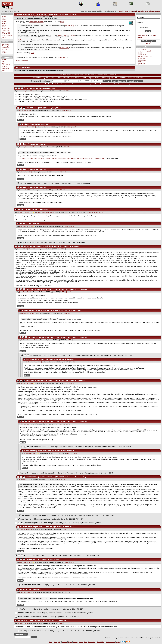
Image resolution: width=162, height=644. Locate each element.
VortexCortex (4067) (26, 172)
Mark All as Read (119, 81)
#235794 (62, 190)
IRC (3, 62)
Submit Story (6, 30)
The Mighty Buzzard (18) (25, 212)
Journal (68, 111)
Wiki (3, 63)
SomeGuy (67, 523)
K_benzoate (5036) (25, 190)
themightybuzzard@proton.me (45, 212)
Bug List (5, 67)
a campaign (142, 60)
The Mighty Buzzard (144, 51)
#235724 (62, 480)
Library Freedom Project (146, 56)
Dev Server (6, 68)
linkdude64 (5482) (23, 623)
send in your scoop (126, 11)
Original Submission (22, 61)
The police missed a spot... (36, 620)
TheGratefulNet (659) (24, 249)
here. (140, 62)
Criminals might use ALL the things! (39, 523)
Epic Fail (28, 209)
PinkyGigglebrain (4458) (27, 147)
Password (140, 22)
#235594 (88, 212)
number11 (47, 609)
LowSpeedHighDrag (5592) (26, 91)
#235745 (63, 172)
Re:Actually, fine (34, 559)
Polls (4, 27)
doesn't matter (24, 613)
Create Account (7, 36)
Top (112, 78)
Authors (5, 23)
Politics (4, 53)
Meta (4, 51)
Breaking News (7, 46)
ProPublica (141, 58)
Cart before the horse (31, 585)
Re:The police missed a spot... (33, 631)
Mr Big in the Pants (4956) (29, 340)
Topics (4, 22)
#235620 (68, 127)
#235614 (64, 530)
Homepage (95, 212)
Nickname (140, 18)
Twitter (4, 60)
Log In (4, 37)
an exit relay (142, 55)
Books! (21, 617)
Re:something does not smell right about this (47, 289)
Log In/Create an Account (98, 78)
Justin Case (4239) (25, 111)
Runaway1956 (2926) (26, 226)
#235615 (66, 226)
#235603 (63, 292)
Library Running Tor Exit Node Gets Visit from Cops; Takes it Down (46, 14)
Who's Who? (6, 65)
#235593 (63, 111)
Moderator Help (21, 634)
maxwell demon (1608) (29, 127)
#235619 (66, 383)
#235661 (62, 424)
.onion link (141, 63)
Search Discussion (135, 78)
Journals (5, 20)
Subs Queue (6, 32)
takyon (24, 17)
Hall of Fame (6, 29)
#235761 (70, 453)
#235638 (67, 313)
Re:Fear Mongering (35, 108)
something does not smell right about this (43, 246)
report (140, 53)
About (4, 16)
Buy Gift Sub (6, 34)
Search (4, 25)
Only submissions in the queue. (147, 11)
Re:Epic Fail (26, 223)
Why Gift (148, 43)
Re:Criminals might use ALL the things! (38, 527)
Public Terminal (143, 28)
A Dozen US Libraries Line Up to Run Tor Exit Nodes (34, 70)
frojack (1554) (26, 424)
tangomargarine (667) (28, 313)
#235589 (66, 91)
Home (51, 642)
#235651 (69, 340)
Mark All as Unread (135, 81)
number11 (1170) (25, 480)
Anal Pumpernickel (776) (27, 592)
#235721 (66, 592)
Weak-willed (23, 519)
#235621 (66, 562)
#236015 (73, 362)
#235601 (62, 249)
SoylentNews (7, 6)
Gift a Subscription (148, 41)
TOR (3, 70)
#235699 (66, 147)
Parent (21, 120)
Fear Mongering (31, 88)
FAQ (3, 18)
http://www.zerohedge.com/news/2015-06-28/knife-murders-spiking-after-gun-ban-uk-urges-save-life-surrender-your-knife (62, 158)
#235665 (61, 623)
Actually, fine (29, 555)
